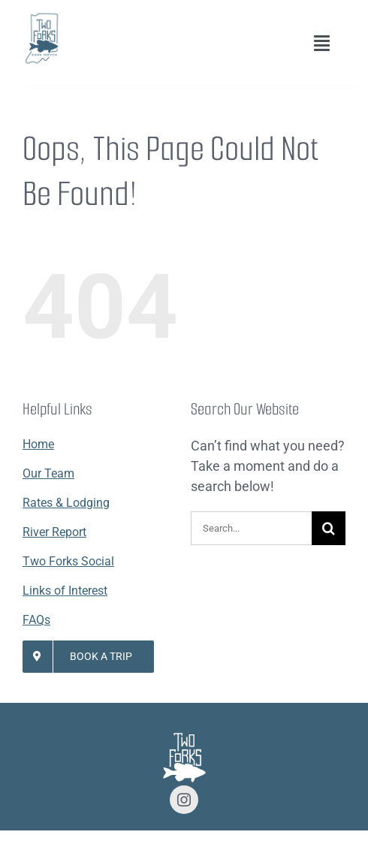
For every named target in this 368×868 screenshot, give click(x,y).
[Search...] (251, 528)
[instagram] (184, 800)
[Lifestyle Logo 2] (41, 18)
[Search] (329, 528)
